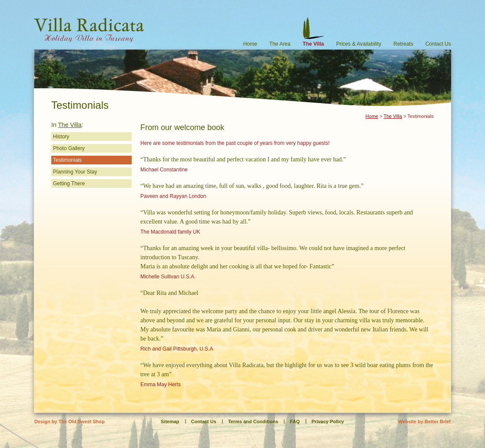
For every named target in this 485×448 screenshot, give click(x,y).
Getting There (69, 184)
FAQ (295, 421)
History (61, 137)
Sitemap (170, 421)
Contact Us (438, 44)
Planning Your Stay (75, 172)
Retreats (403, 44)
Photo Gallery (69, 148)
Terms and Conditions (253, 421)
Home (250, 44)
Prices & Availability (359, 44)
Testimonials (67, 160)
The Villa (313, 44)
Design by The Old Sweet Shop (70, 421)
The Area (280, 44)
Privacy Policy (328, 421)
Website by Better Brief (424, 421)
